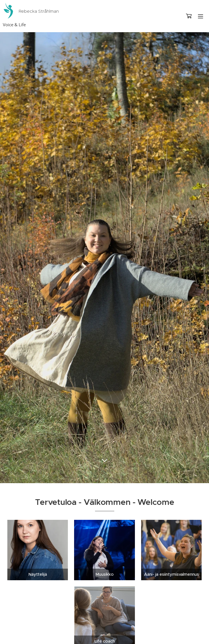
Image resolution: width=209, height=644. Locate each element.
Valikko (201, 16)
